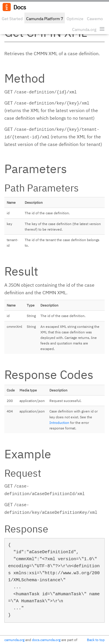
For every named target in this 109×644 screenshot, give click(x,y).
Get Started (12, 19)
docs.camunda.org (46, 640)
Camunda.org (84, 29)
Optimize (75, 19)
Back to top (96, 640)
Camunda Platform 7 (45, 19)
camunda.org (14, 640)
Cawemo (95, 19)
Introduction (59, 423)
